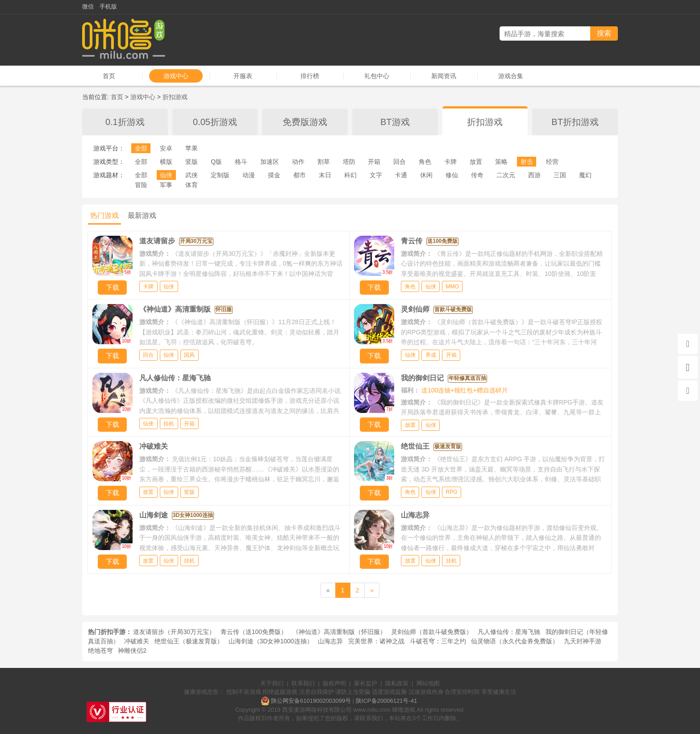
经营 (552, 162)
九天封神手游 (583, 641)
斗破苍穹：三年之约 (438, 641)
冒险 (141, 185)
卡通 (401, 175)
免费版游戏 (305, 122)
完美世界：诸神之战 (376, 641)
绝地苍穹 (100, 651)
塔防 (349, 162)
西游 (534, 175)
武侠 (192, 175)
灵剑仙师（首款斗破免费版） (432, 632)
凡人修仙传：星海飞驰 (509, 632)
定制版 (220, 175)
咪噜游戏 (404, 710)
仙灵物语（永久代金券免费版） (515, 641)
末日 (325, 175)
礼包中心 (377, 76)
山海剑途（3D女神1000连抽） (271, 641)
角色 (425, 162)
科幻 (350, 175)
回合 (400, 162)
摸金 (274, 175)
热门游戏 (104, 215)
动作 (298, 162)
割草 (324, 162)
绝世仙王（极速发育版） (189, 641)
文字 (376, 175)
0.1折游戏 (125, 122)
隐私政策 (397, 683)
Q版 (216, 162)
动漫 (249, 175)
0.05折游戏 (215, 122)
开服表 (243, 76)
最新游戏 (142, 215)
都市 (300, 175)
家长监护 (366, 683)
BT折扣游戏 (575, 122)
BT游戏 (395, 122)
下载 (112, 287)
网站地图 (428, 683)
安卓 (166, 148)
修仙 (452, 175)
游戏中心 (176, 76)
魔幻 (585, 175)
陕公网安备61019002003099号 (311, 701)
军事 (166, 185)
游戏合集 (511, 76)
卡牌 (450, 162)
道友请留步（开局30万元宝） (174, 632)
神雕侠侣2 (132, 651)
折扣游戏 (175, 97)
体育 (192, 185)
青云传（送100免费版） (254, 632)
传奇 (477, 175)
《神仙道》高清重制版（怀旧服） (339, 632)
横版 (166, 162)
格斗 (241, 162)
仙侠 (166, 175)
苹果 (192, 148)
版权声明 (334, 683)
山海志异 (330, 641)
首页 (109, 76)
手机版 (108, 6)
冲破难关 (137, 641)
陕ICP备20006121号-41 (386, 701)
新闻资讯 (444, 76)
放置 (476, 162)
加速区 (270, 162)
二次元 (506, 175)
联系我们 (303, 683)
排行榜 (310, 76)
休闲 (426, 175)
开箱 (374, 162)
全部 (141, 148)
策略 (501, 162)
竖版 (192, 162)
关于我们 (272, 683)
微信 (88, 6)
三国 (560, 175)
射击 (527, 162)
